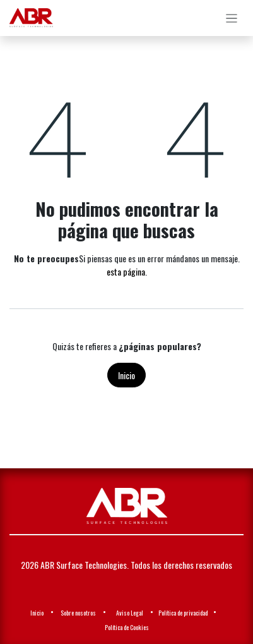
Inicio (126, 375)
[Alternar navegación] (232, 18)
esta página (126, 271)
